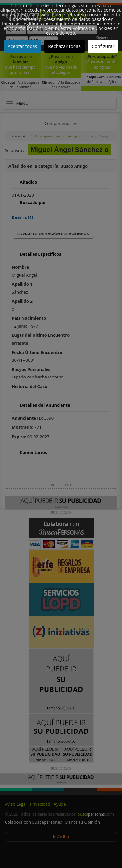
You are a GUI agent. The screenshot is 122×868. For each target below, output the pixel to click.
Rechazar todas (64, 46)
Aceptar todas (23, 46)
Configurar (103, 46)
